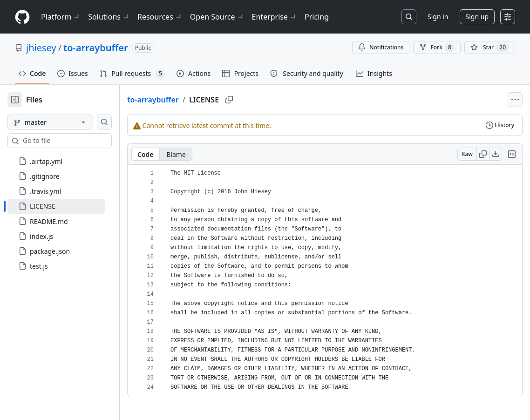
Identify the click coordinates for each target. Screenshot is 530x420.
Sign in (438, 17)
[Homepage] (22, 17)
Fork (437, 47)
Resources (160, 17)
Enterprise (275, 17)
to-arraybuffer (96, 48)
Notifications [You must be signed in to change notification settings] (381, 47)
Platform (61, 17)
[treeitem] (71, 206)
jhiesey (41, 48)
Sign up (477, 17)
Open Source (217, 17)
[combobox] (78, 141)
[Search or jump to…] (409, 17)
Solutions (109, 17)
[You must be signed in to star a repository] (490, 47)
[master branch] (65, 122)
